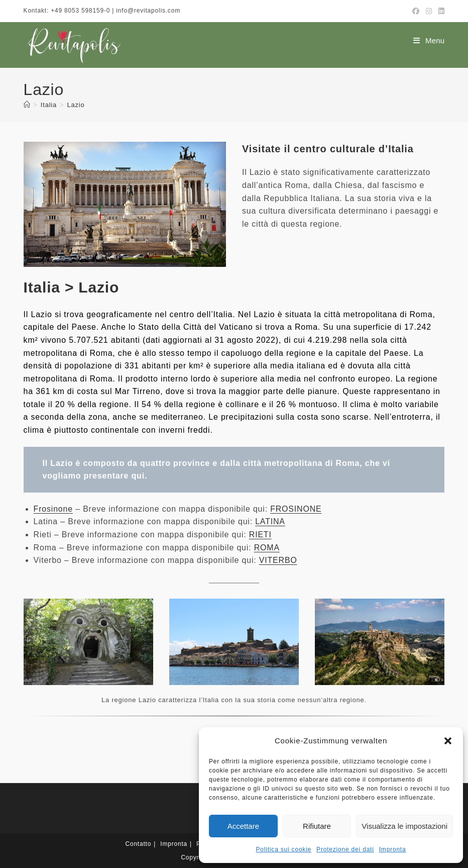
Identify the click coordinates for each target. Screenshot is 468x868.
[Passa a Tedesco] (184, 842)
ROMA (267, 548)
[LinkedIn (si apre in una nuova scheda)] (440, 11)
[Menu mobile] (429, 40)
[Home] (27, 105)
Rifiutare (317, 826)
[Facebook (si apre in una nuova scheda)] (416, 11)
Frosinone (53, 509)
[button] (448, 741)
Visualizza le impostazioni (404, 826)
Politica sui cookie (284, 849)
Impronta (393, 849)
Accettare (243, 826)
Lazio (76, 105)
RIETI (260, 535)
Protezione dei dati (345, 849)
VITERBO (278, 560)
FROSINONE (296, 509)
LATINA (270, 521)
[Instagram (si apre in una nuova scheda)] (429, 11)
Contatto (138, 807)
